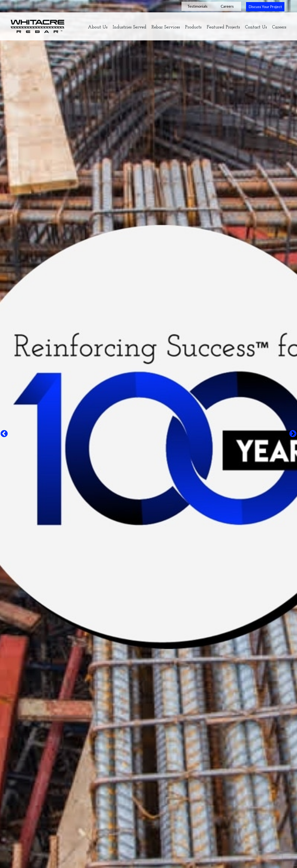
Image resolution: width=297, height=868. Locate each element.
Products (193, 27)
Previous (4, 434)
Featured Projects (223, 27)
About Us (98, 27)
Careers (227, 6)
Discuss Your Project (265, 7)
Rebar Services (166, 27)
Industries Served (129, 27)
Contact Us (256, 27)
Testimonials (197, 6)
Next (293, 434)
